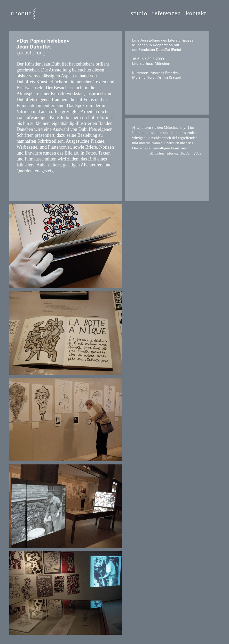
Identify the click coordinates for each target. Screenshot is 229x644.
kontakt (196, 13)
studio (139, 13)
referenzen (167, 13)
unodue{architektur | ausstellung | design (36, 16)
